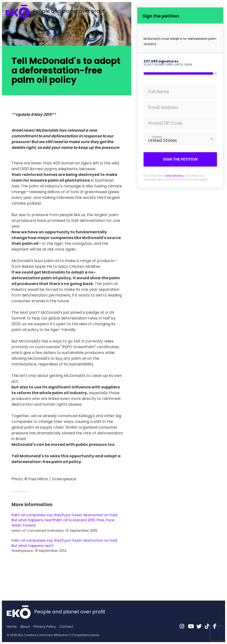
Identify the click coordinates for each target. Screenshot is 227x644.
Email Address (163, 107)
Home (12, 627)
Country (157, 137)
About (25, 627)
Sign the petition (180, 159)
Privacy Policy (45, 627)
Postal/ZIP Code (165, 123)
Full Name (159, 92)
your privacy (174, 176)
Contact (66, 627)
